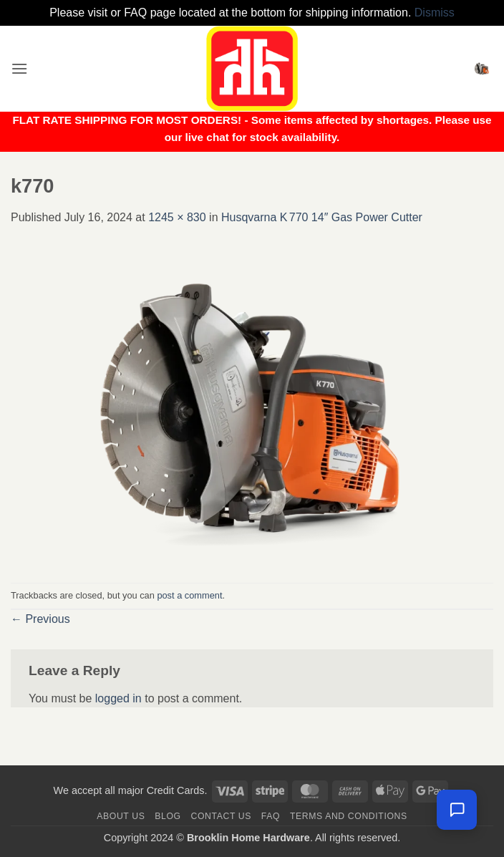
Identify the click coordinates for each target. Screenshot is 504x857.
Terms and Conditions (349, 816)
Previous (40, 619)
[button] (19, 68)
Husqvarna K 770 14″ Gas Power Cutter (322, 217)
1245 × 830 (177, 217)
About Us (121, 816)
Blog (168, 816)
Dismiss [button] (435, 13)
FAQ (271, 816)
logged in (118, 698)
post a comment (189, 595)
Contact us (222, 816)
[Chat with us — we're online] (457, 810)
